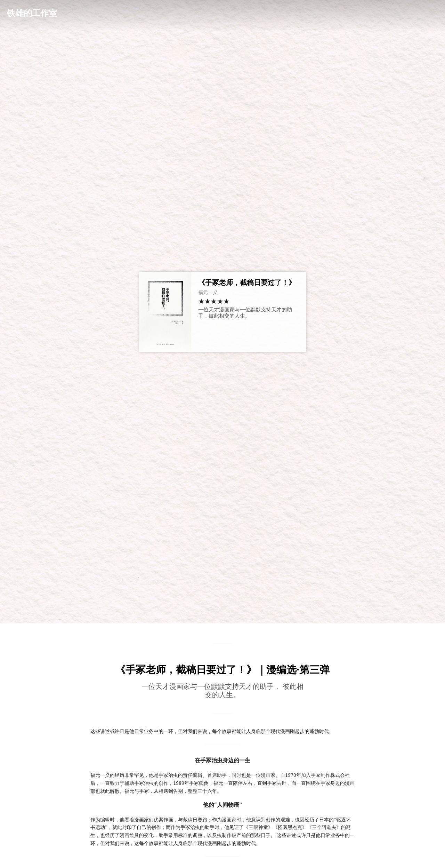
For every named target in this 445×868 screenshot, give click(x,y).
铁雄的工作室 (32, 13)
